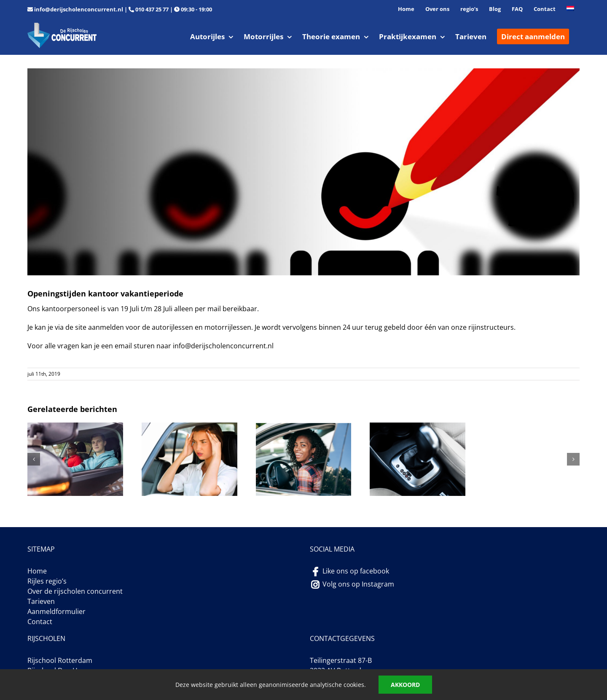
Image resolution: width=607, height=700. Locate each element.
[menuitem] (570, 9)
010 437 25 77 (152, 9)
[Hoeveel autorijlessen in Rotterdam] (304, 427)
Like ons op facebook (356, 571)
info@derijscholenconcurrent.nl (79, 9)
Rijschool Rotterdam (60, 660)
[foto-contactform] (303, 172)
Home (37, 571)
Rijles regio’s (47, 581)
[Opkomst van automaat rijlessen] (418, 427)
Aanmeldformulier (56, 611)
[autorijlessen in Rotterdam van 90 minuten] (75, 427)
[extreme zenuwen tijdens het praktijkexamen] (189, 427)
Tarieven (41, 601)
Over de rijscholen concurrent (75, 591)
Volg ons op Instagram (358, 584)
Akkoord (405, 685)
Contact (40, 622)
